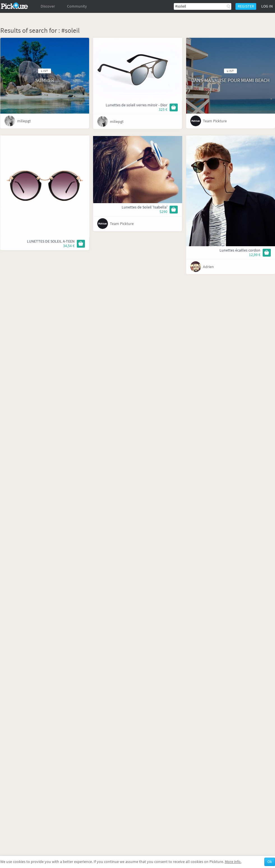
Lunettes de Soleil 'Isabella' (145, 207)
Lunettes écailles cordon (240, 250)
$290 (163, 212)
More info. (233, 862)
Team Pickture (215, 121)
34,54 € (69, 246)
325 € (163, 110)
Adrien (208, 267)
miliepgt (24, 121)
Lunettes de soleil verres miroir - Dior (137, 105)
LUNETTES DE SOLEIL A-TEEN (51, 241)
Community (77, 6)
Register (246, 6)
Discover (48, 6)
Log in (267, 6)
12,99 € (255, 255)
